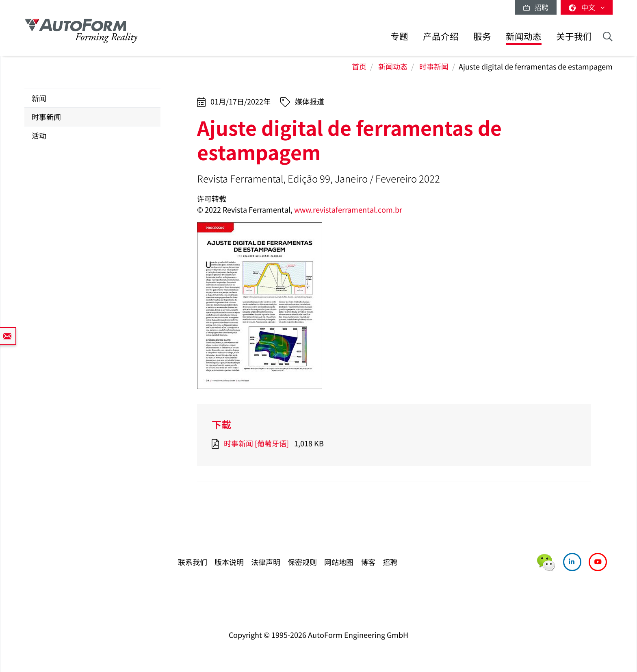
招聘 (536, 7)
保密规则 (302, 562)
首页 (359, 66)
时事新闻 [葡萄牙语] (256, 443)
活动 (39, 135)
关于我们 (574, 36)
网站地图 (339, 562)
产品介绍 (441, 36)
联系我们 (193, 562)
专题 (399, 36)
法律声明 (266, 562)
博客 (368, 562)
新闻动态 (524, 36)
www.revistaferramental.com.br (348, 209)
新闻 (39, 98)
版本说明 (229, 562)
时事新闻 (434, 66)
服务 (482, 36)
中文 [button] (587, 7)
